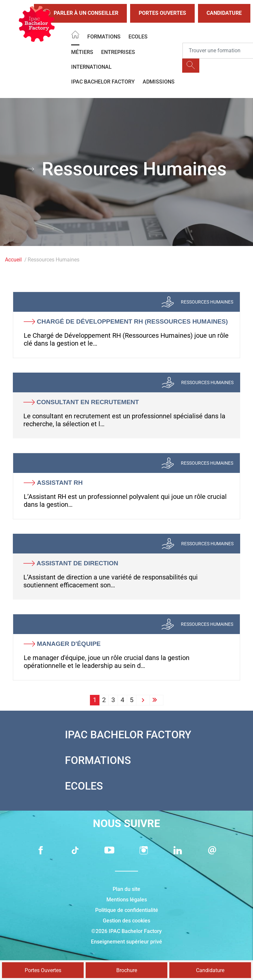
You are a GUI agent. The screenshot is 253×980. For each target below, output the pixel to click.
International (91, 67)
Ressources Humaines (207, 302)
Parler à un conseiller (80, 13)
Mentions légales (127, 900)
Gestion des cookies (126, 921)
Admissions (159, 82)
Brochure (127, 970)
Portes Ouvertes (162, 13)
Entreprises (118, 52)
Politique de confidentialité (127, 910)
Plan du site (126, 889)
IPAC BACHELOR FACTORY (103, 82)
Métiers (82, 52)
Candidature (224, 13)
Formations (104, 37)
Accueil (13, 260)
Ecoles (138, 37)
